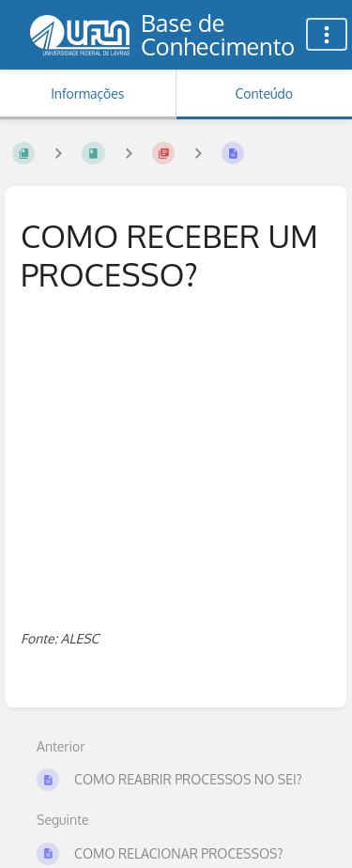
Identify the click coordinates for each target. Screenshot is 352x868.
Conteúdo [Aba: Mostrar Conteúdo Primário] (264, 93)
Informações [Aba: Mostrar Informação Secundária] (87, 93)
